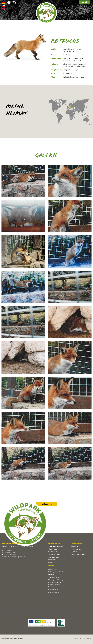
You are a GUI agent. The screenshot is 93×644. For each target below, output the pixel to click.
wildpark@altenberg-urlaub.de (16, 557)
